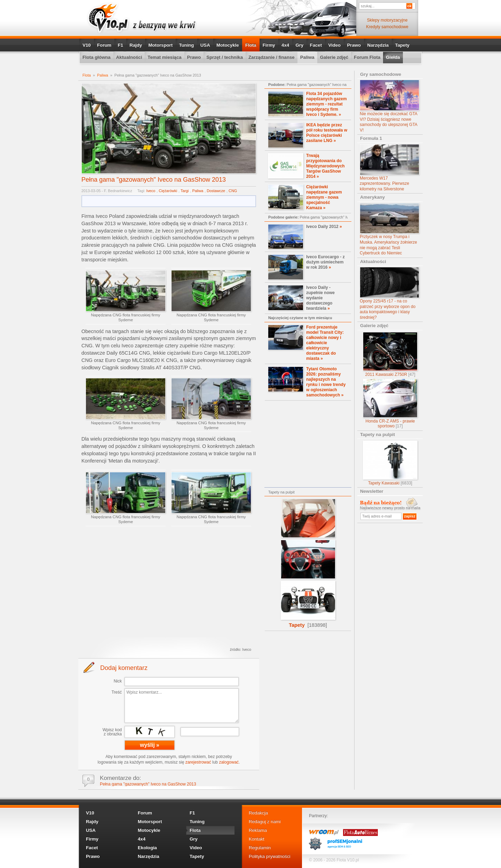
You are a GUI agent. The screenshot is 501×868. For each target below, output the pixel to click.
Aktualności (129, 57)
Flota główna (97, 57)
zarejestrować (198, 762)
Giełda (393, 57)
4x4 (285, 45)
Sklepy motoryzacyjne (387, 20)
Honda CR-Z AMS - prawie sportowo (390, 404)
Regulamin (260, 848)
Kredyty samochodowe (387, 27)
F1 (120, 45)
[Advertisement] (169, 588)
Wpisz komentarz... (182, 706)
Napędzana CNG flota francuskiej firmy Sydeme (126, 296)
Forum (104, 45)
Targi (185, 191)
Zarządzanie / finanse (272, 57)
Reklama (258, 830)
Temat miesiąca (164, 57)
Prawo (354, 45)
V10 (86, 45)
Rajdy (136, 45)
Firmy (269, 45)
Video (334, 45)
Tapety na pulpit (377, 435)
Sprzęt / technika (225, 57)
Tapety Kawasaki (390, 463)
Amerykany (372, 197)
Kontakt (257, 839)
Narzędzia (378, 45)
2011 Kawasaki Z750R (390, 354)
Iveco (151, 191)
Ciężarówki (168, 191)
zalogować (229, 762)
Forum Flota (367, 57)
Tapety (402, 45)
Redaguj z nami (265, 822)
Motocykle (228, 45)
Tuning (186, 45)
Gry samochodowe (381, 74)
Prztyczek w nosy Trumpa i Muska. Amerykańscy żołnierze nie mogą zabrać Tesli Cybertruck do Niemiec (389, 229)
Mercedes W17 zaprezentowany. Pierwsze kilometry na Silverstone (389, 168)
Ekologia (147, 848)
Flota (251, 45)
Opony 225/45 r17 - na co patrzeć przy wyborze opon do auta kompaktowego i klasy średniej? (389, 293)
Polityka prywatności (269, 856)
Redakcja (258, 813)
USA (205, 45)
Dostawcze (216, 191)
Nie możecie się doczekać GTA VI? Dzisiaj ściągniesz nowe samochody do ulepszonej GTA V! (389, 106)
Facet (316, 45)
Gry (299, 45)
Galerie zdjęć (334, 57)
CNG (233, 191)
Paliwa (307, 57)
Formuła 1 (371, 138)
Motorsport (161, 45)
